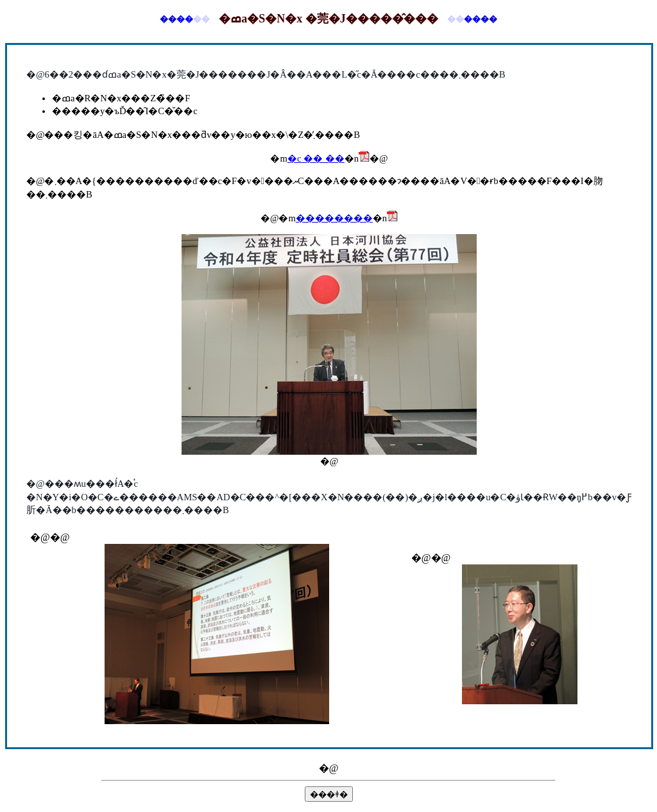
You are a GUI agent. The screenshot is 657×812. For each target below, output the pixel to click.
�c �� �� (316, 158)
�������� (334, 218)
